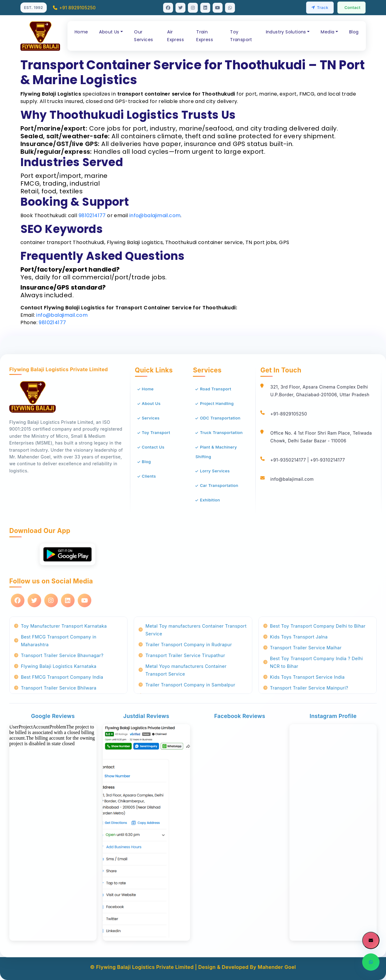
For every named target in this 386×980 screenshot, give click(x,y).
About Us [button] (109, 32)
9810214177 (92, 215)
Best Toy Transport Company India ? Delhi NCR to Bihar (313, 662)
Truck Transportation (221, 432)
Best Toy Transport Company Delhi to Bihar (314, 626)
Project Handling (217, 403)
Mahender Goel (277, 967)
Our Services (143, 36)
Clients (149, 476)
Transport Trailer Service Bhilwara (55, 688)
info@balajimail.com (155, 215)
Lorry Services (215, 471)
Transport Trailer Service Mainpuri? (306, 688)
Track (320, 7)
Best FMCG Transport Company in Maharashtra (55, 641)
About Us (151, 403)
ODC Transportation (220, 418)
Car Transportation (219, 485)
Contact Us (153, 447)
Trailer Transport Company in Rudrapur (185, 645)
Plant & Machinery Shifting (216, 452)
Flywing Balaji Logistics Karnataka (55, 666)
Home (81, 32)
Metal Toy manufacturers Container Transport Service (193, 630)
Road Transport (216, 389)
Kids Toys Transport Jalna (296, 637)
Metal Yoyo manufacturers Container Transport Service (183, 670)
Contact (353, 7)
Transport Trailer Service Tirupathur (182, 655)
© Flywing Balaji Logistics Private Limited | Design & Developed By (174, 967)
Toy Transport (241, 36)
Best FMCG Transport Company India (59, 677)
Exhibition (210, 500)
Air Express (176, 36)
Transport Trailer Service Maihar (303, 648)
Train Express (205, 36)
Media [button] (327, 32)
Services (151, 418)
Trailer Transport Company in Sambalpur (187, 685)
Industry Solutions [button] (286, 32)
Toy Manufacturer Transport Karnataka (61, 626)
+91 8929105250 (74, 8)
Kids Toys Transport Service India (304, 677)
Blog (354, 32)
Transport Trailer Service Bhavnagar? (59, 655)
